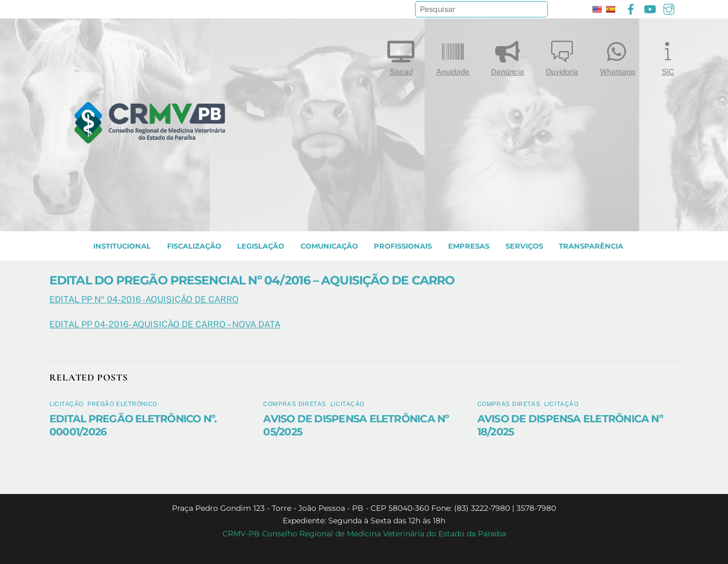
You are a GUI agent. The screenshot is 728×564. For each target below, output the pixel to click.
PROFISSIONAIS (403, 246)
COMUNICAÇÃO (329, 246)
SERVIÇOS (524, 246)
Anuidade (453, 56)
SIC (668, 56)
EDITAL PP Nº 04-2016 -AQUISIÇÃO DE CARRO (144, 299)
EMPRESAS (469, 246)
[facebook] (631, 8)
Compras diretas (295, 404)
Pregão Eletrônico (122, 404)
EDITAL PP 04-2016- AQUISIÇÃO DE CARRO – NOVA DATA (165, 324)
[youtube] (650, 8)
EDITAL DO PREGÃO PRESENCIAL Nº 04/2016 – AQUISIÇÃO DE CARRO (252, 280)
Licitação (66, 404)
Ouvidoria (562, 56)
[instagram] (669, 8)
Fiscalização (194, 246)
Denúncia (507, 56)
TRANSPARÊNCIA (591, 246)
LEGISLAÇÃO (261, 246)
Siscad (401, 56)
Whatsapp (618, 56)
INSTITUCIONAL (122, 246)
